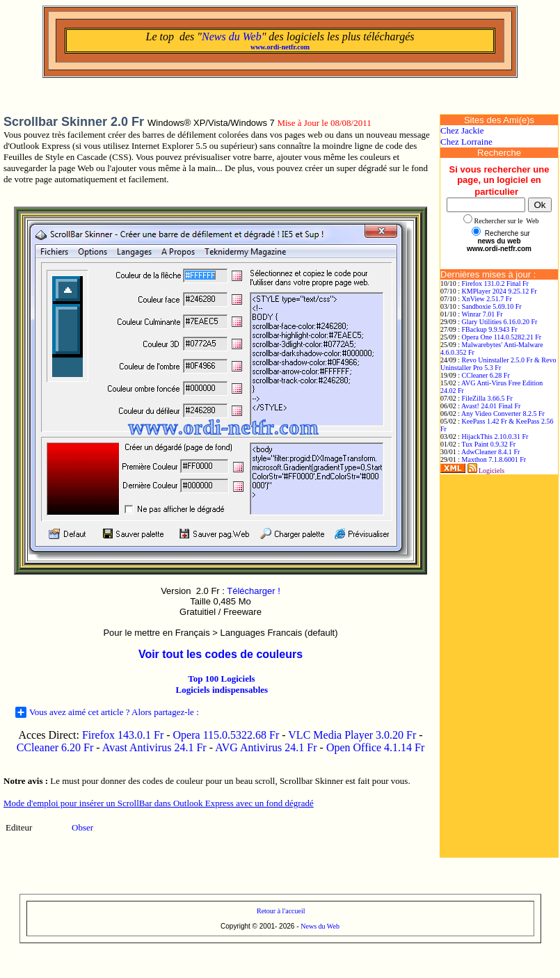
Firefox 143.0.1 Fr (123, 735)
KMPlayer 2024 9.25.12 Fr (499, 291)
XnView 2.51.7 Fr (487, 299)
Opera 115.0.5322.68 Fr (226, 735)
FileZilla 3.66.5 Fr (487, 398)
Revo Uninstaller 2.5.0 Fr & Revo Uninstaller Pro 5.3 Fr (498, 364)
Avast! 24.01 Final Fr (491, 406)
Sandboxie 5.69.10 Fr (492, 306)
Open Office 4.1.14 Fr (375, 747)
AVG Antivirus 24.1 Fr (266, 747)
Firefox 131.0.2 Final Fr (495, 283)
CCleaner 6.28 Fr (486, 375)
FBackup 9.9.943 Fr (490, 329)
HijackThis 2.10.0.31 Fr (495, 436)
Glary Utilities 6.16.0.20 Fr (500, 322)
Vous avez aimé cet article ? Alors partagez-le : (107, 712)
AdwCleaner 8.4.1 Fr (490, 452)
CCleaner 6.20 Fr (57, 747)
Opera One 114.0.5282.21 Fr (502, 337)
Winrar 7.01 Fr (482, 314)
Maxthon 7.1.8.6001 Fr (494, 459)
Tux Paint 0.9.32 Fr (488, 444)
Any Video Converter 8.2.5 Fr (503, 414)
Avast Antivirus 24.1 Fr (154, 747)
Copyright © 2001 (248, 926)
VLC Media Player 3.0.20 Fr (352, 735)
